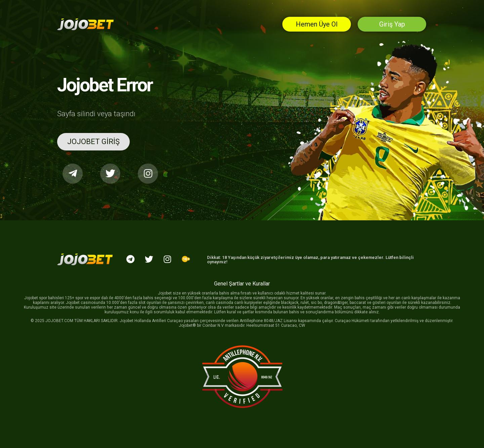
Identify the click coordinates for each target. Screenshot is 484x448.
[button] (93, 142)
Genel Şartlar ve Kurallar (242, 284)
